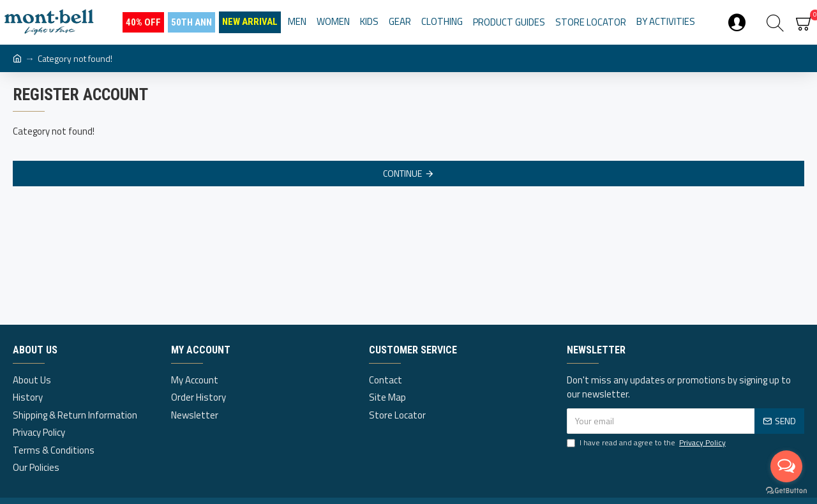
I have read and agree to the (647, 443)
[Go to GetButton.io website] (786, 491)
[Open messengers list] (786, 466)
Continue (402, 173)
